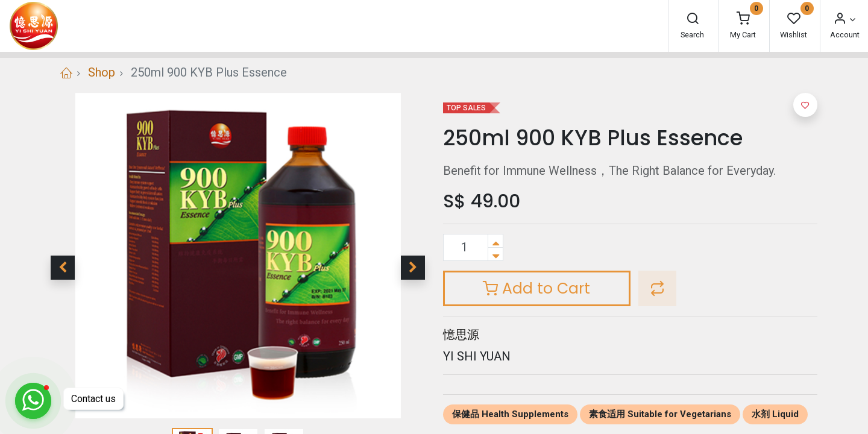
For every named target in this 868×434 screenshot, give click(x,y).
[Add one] (495, 241)
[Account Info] (844, 20)
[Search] (693, 20)
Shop (102, 72)
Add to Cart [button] (536, 288)
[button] (63, 268)
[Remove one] (495, 254)
